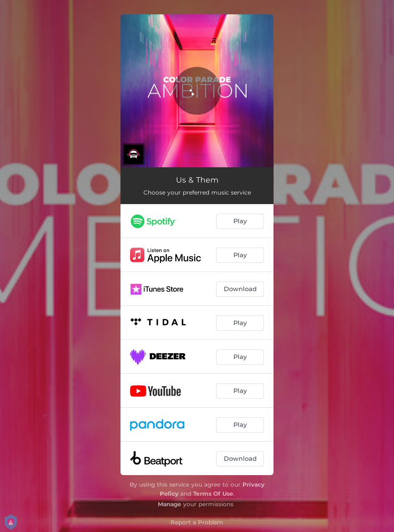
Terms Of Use (213, 494)
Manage (170, 504)
